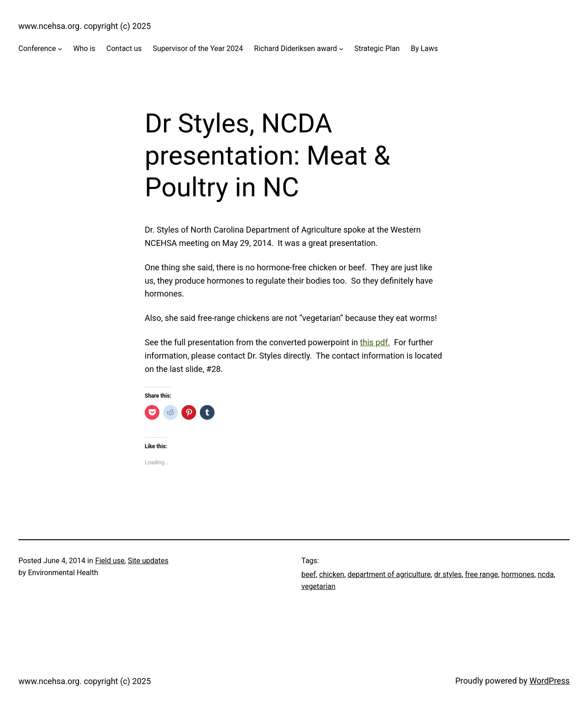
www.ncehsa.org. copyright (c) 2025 (85, 26)
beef (309, 574)
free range (481, 574)
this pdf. (375, 342)
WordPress (550, 681)
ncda (546, 574)
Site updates (148, 561)
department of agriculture (389, 574)
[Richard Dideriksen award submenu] (341, 49)
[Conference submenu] (60, 49)
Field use (110, 561)
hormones (518, 574)
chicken (332, 574)
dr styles (448, 574)
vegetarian (318, 586)
